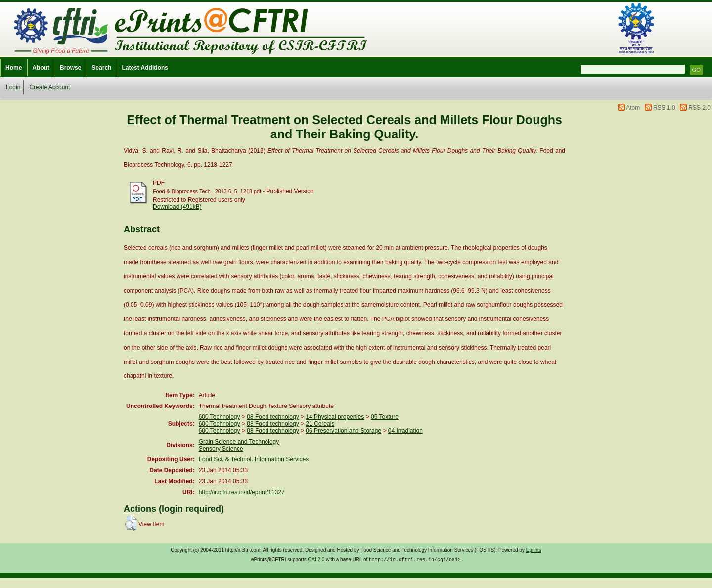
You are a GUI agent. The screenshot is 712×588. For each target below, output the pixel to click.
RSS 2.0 (699, 108)
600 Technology (220, 417)
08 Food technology (273, 417)
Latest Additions (145, 68)
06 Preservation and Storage (343, 431)
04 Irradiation (405, 431)
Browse (70, 68)
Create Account (49, 87)
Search (101, 68)
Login (13, 87)
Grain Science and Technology (239, 442)
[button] (131, 523)
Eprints (534, 550)
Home (14, 68)
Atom (633, 108)
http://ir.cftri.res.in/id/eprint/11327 (242, 492)
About (41, 68)
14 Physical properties (335, 417)
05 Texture (385, 417)
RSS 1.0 (664, 108)
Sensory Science (221, 449)
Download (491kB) (177, 207)
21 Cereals (320, 424)
